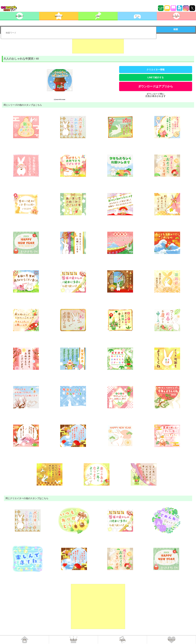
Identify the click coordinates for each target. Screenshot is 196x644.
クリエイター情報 (156, 70)
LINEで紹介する (156, 77)
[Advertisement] (98, 45)
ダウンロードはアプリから (156, 86)
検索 (176, 29)
